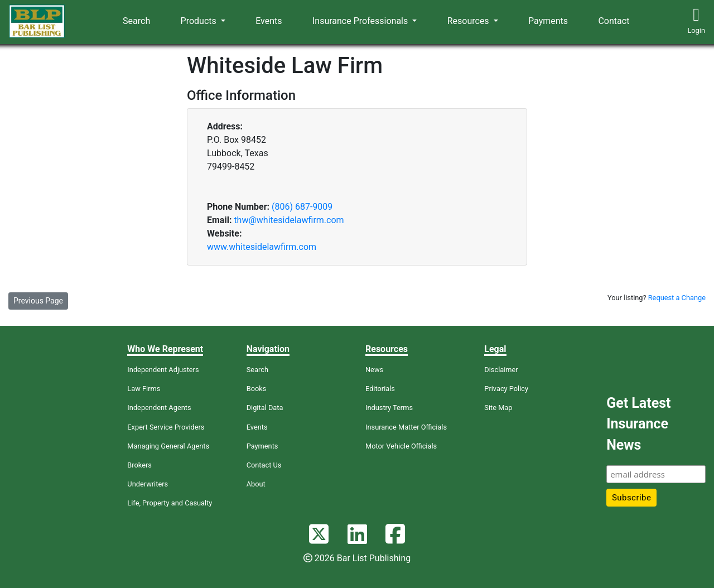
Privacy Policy (506, 389)
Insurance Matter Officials (406, 427)
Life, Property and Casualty (170, 503)
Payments (548, 21)
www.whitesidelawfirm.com (262, 247)
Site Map (498, 408)
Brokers (139, 465)
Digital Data (265, 408)
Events (269, 21)
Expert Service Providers (166, 427)
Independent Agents (159, 408)
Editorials (380, 389)
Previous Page (38, 301)
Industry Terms (389, 408)
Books (257, 389)
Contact (614, 21)
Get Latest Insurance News (638, 424)
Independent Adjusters (163, 370)
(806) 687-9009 (302, 207)
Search (136, 21)
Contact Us (264, 465)
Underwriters (148, 484)
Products (200, 21)
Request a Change (677, 298)
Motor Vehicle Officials (401, 446)
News (374, 370)
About (256, 484)
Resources (469, 21)
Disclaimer (501, 370)
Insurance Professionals (361, 21)
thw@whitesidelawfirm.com (289, 220)
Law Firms (144, 389)
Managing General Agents (168, 446)
